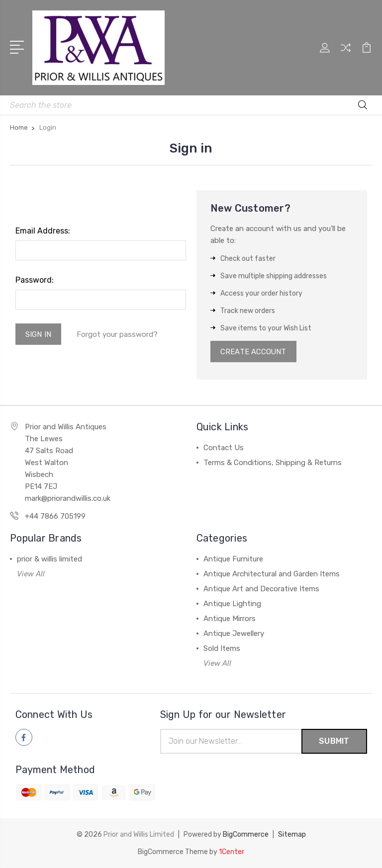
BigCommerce (246, 835)
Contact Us (224, 448)
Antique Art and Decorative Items (261, 589)
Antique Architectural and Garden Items (272, 574)
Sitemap (292, 835)
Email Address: (43, 231)
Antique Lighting (232, 604)
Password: (35, 280)
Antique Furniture (233, 559)
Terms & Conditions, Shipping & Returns (273, 463)
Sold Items (222, 649)
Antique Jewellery (234, 634)
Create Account (254, 352)
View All (31, 574)
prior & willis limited (49, 559)
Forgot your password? (118, 334)
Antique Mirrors (230, 619)
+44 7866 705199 (55, 517)
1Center (232, 852)
